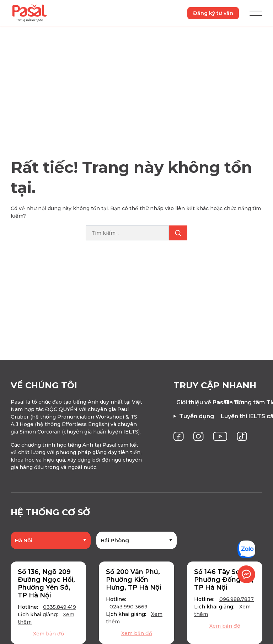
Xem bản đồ (49, 636)
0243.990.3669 (129, 609)
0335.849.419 (60, 609)
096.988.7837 (237, 601)
